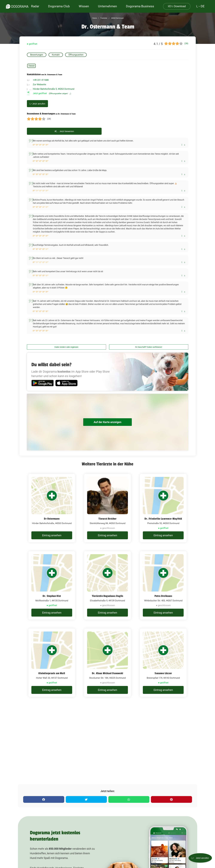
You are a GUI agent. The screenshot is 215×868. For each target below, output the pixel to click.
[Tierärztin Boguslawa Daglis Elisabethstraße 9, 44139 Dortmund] (107, 585)
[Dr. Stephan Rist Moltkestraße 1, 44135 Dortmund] (52, 585)
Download (177, 6)
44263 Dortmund (117, 18)
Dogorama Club (59, 6)
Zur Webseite (39, 84)
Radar (35, 6)
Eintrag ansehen (52, 535)
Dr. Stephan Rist (52, 596)
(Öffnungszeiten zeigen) (60, 94)
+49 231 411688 (41, 80)
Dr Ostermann (52, 519)
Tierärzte (104, 18)
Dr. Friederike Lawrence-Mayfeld (163, 519)
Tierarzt (31, 66)
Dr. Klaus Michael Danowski (107, 673)
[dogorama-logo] (17, 6)
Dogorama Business (140, 6)
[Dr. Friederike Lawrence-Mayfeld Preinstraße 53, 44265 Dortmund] (163, 508)
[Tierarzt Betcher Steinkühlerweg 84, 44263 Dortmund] (107, 508)
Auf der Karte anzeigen (108, 422)
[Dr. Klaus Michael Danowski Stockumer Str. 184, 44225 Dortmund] (107, 663)
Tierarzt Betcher (107, 519)
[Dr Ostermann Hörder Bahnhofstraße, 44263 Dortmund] (52, 508)
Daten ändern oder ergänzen (66, 347)
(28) (186, 43)
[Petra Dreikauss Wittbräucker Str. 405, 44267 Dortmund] (163, 585)
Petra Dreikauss (163, 596)
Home (95, 18)
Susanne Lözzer (163, 673)
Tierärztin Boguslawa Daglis (107, 596)
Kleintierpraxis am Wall (52, 673)
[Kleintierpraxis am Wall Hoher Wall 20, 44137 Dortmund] (52, 663)
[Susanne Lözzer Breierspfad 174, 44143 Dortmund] (163, 663)
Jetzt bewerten (64, 131)
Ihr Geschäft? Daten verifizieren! (149, 347)
